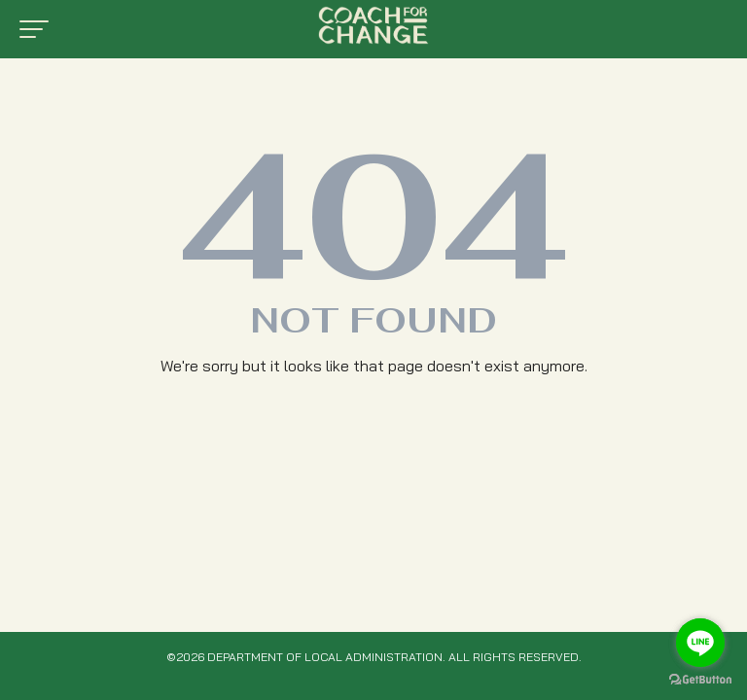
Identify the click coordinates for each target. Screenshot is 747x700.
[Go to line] (700, 643)
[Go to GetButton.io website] (700, 680)
